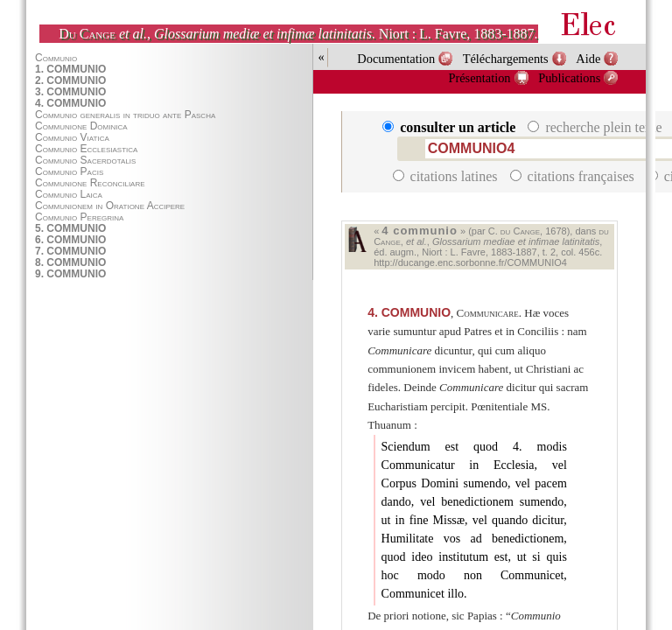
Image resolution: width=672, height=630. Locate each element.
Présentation (479, 78)
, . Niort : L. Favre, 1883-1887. (298, 34)
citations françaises (574, 176)
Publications (569, 78)
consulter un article (451, 127)
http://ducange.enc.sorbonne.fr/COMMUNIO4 (470, 262)
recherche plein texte (596, 127)
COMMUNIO (409, 312)
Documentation (396, 59)
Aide (588, 59)
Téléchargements (506, 59)
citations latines (447, 176)
